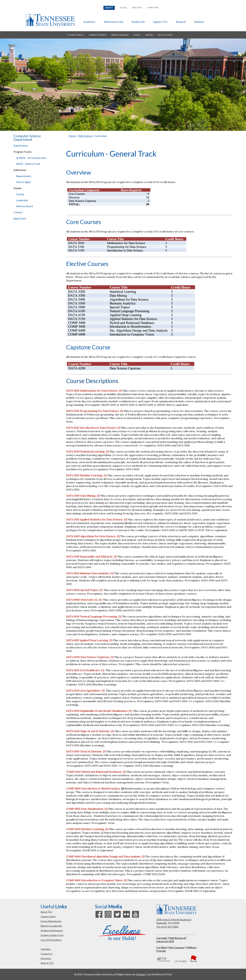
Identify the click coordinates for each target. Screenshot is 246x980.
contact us (46, 954)
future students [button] (75, 35)
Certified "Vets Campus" (171, 947)
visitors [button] (149, 35)
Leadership (22, 200)
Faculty (20, 194)
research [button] (181, 22)
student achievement (52, 930)
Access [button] (123, 8)
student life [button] (138, 22)
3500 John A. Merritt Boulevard (174, 920)
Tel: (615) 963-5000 (167, 927)
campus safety (48, 916)
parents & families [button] (120, 35)
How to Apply (23, 182)
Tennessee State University (50, 20)
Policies (140, 974)
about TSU (46, 912)
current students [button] (97, 35)
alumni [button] (137, 35)
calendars (46, 949)
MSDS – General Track (28, 164)
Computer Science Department (27, 138)
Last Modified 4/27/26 (159, 974)
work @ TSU (47, 963)
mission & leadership (51, 926)
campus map (153, 7)
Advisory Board (24, 206)
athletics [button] (199, 22)
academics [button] (89, 22)
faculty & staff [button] (165, 35)
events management (51, 921)
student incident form (52, 935)
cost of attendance (51, 940)
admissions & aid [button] (113, 22)
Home (72, 136)
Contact (18, 212)
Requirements (24, 176)
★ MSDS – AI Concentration (31, 158)
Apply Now (20, 218)
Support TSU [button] (160, 22)
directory (137, 7)
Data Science (21, 146)
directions (46, 958)
